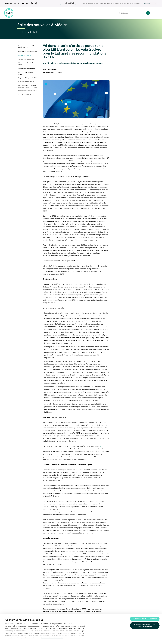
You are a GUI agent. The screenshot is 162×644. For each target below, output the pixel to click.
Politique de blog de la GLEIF (26, 59)
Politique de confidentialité (52, 633)
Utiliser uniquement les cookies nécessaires (145, 621)
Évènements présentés (26, 82)
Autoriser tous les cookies (145, 614)
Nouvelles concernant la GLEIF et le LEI (26, 47)
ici (55, 428)
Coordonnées (115, 3)
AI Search (123, 3)
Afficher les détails (12, 640)
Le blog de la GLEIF (105, 3)
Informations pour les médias (26, 73)
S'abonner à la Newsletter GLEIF (27, 52)
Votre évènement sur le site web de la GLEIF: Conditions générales (28, 86)
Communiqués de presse (26, 69)
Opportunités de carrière (91, 3)
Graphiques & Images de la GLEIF (28, 78)
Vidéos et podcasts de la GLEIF (27, 64)
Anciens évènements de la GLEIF (28, 91)
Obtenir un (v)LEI (68, 3)
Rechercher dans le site (134, 3)
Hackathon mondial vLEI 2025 (27, 94)
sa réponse (95, 446)
